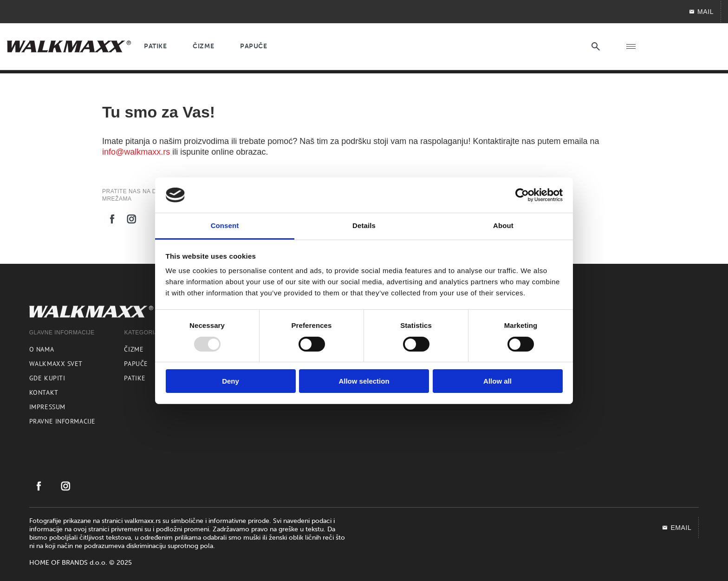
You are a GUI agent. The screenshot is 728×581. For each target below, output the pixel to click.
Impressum (47, 407)
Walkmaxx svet (56, 364)
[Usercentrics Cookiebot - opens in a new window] (522, 195)
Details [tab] (364, 225)
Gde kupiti (47, 378)
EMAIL (676, 528)
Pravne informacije (62, 421)
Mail (701, 12)
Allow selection (364, 381)
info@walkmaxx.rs (136, 152)
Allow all (497, 381)
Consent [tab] (225, 225)
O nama (42, 349)
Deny (231, 381)
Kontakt (44, 392)
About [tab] (503, 225)
